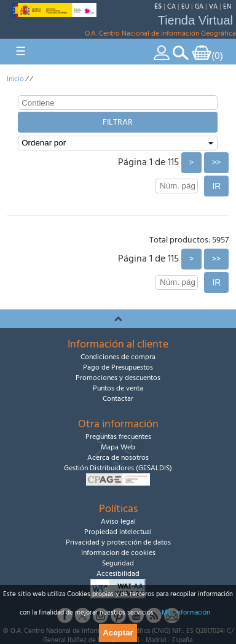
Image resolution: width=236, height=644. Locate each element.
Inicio (15, 79)
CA (171, 6)
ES (158, 6)
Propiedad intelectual (118, 532)
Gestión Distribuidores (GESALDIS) (118, 468)
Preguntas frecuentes (118, 437)
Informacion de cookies (118, 553)
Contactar (118, 399)
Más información (186, 612)
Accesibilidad (118, 574)
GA (199, 6)
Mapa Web (118, 447)
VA (213, 6)
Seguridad (118, 563)
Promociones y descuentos (118, 378)
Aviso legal (118, 522)
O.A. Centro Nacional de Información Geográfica (160, 33)
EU (185, 6)
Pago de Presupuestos (118, 367)
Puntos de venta (118, 388)
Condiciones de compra (118, 357)
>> (216, 163)
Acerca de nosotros (118, 458)
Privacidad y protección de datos (118, 542)
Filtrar (118, 122)
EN (227, 6)
